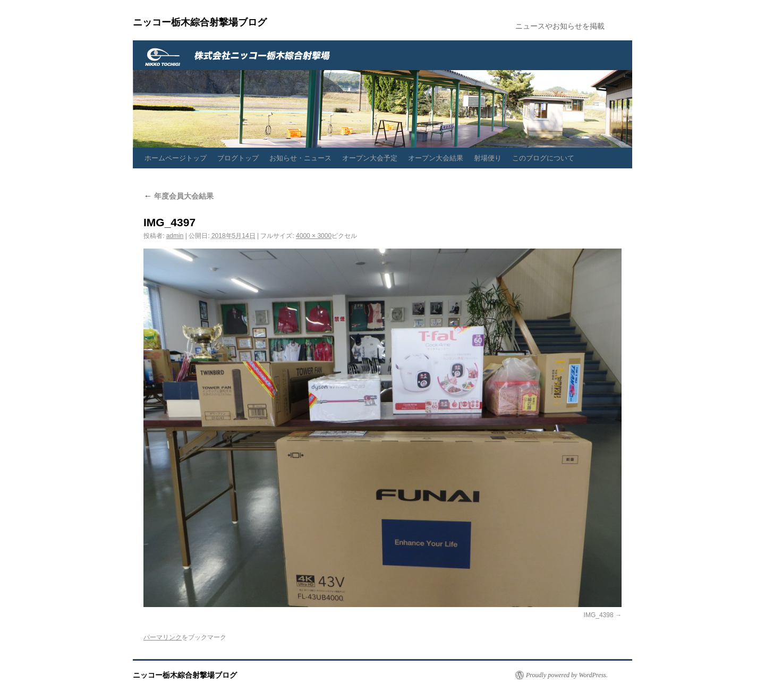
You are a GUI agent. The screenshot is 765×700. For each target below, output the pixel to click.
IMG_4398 (599, 615)
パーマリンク (163, 637)
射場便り (488, 158)
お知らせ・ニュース (300, 158)
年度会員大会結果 (178, 196)
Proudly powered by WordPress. (567, 675)
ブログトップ (238, 158)
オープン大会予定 (370, 158)
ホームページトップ (176, 158)
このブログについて (543, 158)
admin (175, 236)
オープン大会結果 (436, 158)
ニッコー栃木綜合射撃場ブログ (200, 22)
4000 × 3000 (314, 236)
